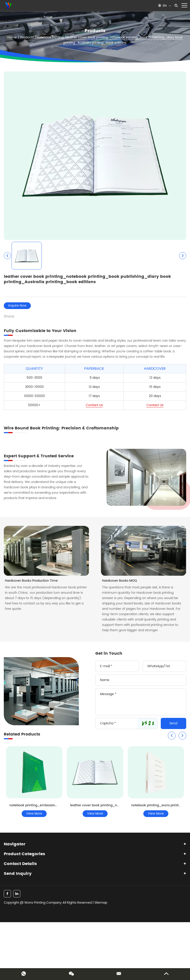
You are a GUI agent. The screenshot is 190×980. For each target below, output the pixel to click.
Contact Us (94, 405)
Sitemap (101, 903)
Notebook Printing (50, 37)
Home (12, 37)
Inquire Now (17, 306)
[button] (172, 736)
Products (27, 37)
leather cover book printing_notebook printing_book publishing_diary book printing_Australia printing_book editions (123, 40)
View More (34, 814)
